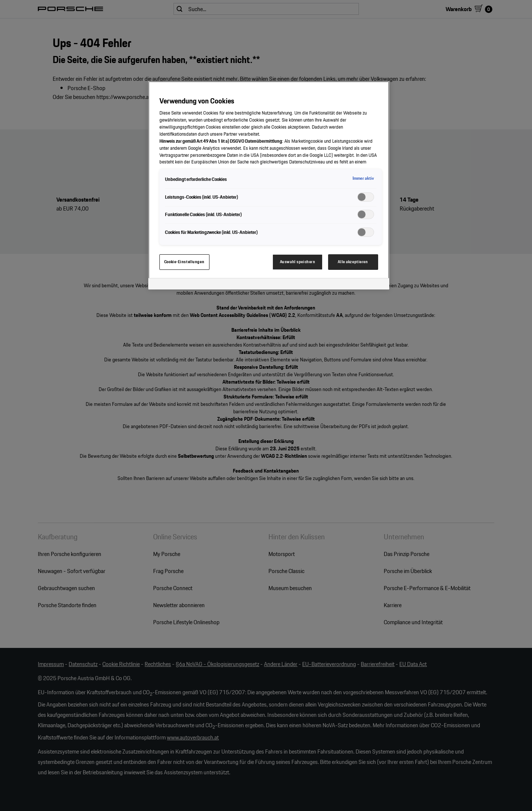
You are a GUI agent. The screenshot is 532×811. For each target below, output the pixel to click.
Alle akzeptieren (353, 262)
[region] (269, 185)
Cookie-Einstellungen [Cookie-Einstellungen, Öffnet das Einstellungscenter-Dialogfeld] (184, 262)
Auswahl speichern (298, 262)
